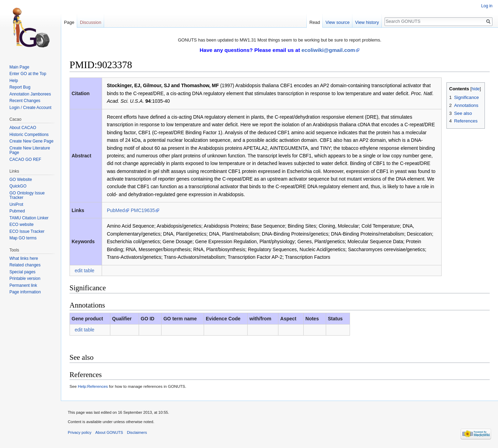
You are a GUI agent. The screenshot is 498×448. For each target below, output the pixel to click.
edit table (85, 271)
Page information (25, 292)
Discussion (91, 22)
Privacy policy (80, 432)
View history (367, 22)
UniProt (16, 204)
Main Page (19, 67)
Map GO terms (23, 238)
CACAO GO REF (25, 159)
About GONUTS (109, 432)
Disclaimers (137, 432)
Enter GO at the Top (28, 74)
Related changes (25, 265)
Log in (487, 6)
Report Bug (20, 87)
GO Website (21, 180)
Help (14, 81)
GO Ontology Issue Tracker (27, 195)
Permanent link (23, 285)
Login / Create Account (30, 108)
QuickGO (18, 186)
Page (69, 22)
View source (337, 22)
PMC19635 (143, 210)
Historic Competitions (29, 135)
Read (315, 22)
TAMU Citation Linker (29, 218)
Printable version (25, 278)
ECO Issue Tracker (27, 231)
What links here (24, 258)
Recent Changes (25, 101)
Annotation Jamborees (30, 94)
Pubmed (17, 211)
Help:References (93, 386)
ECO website (21, 225)
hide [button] (476, 89)
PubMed (116, 210)
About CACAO (23, 128)
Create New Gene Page (31, 141)
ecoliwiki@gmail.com (328, 50)
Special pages (22, 272)
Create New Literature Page (30, 150)
